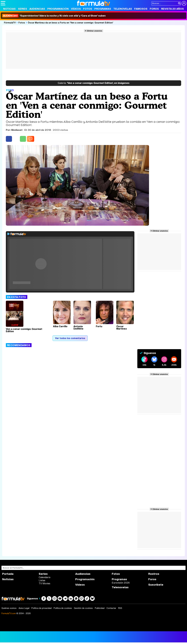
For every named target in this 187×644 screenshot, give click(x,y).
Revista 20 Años (172, 9)
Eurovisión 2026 (121, 583)
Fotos (88, 9)
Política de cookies (63, 608)
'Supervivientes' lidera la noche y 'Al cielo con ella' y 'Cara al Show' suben (54, 16)
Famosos (141, 9)
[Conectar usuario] (184, 3)
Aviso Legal (24, 608)
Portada (8, 574)
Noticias (9, 9)
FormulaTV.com (9, 613)
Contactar (111, 608)
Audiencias (37, 9)
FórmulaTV (10, 23)
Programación (58, 9)
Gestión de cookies (83, 608)
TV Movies (44, 583)
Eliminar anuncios (94, 31)
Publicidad (100, 608)
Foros (154, 9)
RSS (120, 608)
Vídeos (76, 9)
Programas (103, 9)
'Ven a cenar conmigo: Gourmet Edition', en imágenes (94, 83)
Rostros (154, 574)
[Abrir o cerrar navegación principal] (3, 3)
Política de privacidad (41, 608)
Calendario (45, 577)
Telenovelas (123, 9)
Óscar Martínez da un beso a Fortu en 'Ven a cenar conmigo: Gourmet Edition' (70, 23)
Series (22, 9)
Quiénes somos (9, 608)
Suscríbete (156, 585)
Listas (42, 580)
